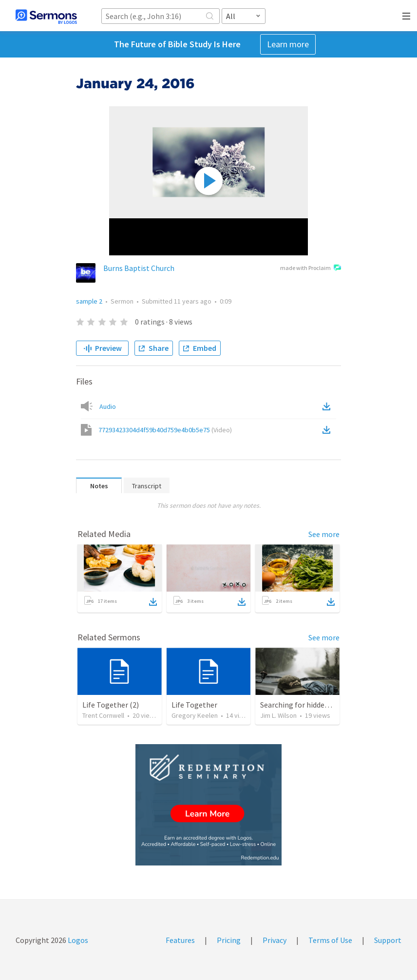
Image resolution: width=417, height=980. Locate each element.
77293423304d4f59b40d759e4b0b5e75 (165, 430)
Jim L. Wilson (278, 715)
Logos (77, 940)
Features (180, 940)
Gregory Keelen (195, 715)
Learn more (288, 44)
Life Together (194, 705)
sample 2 (89, 301)
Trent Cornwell (103, 715)
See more (324, 534)
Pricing (229, 940)
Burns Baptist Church (139, 268)
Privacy (275, 940)
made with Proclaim (311, 269)
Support (388, 940)
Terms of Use (330, 940)
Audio (108, 406)
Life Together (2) (111, 705)
